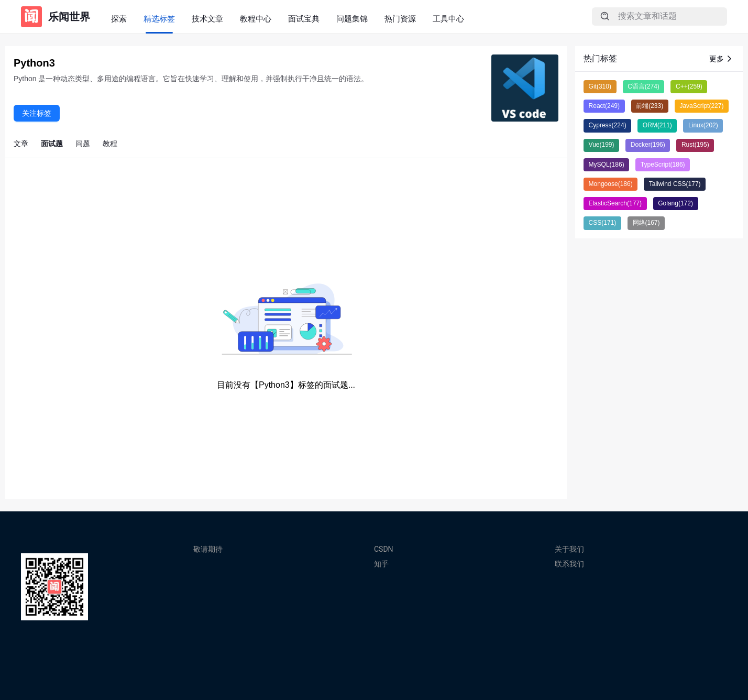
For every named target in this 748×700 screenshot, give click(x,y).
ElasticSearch (615, 203)
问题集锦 (352, 19)
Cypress (608, 125)
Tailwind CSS (675, 184)
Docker (648, 145)
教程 (110, 144)
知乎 (381, 564)
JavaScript (701, 106)
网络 (646, 223)
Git (600, 86)
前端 (650, 106)
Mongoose (611, 184)
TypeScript (663, 165)
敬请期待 (208, 549)
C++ (689, 86)
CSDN (384, 549)
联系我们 (569, 564)
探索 (119, 19)
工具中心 (448, 19)
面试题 (52, 144)
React (604, 106)
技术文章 (207, 19)
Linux (703, 125)
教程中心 (256, 19)
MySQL (607, 165)
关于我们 (569, 549)
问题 (83, 144)
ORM (657, 125)
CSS (603, 223)
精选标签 (159, 19)
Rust (695, 145)
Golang (675, 203)
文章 (21, 144)
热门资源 (400, 19)
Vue (602, 145)
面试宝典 (304, 19)
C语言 (643, 86)
